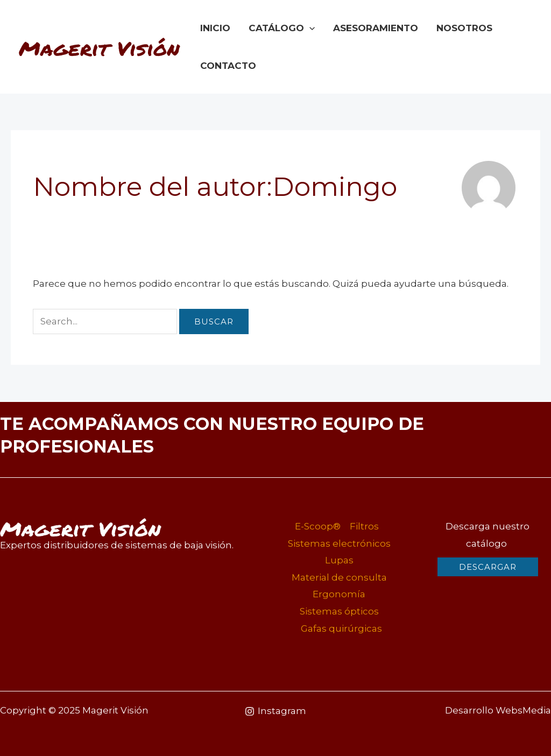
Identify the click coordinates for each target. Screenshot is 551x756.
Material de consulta (339, 577)
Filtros (364, 526)
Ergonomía (339, 594)
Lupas (339, 560)
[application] (309, 28)
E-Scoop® (318, 526)
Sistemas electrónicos (339, 543)
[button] (488, 567)
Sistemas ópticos (339, 611)
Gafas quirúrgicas (341, 628)
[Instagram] (275, 711)
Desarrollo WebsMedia (498, 710)
